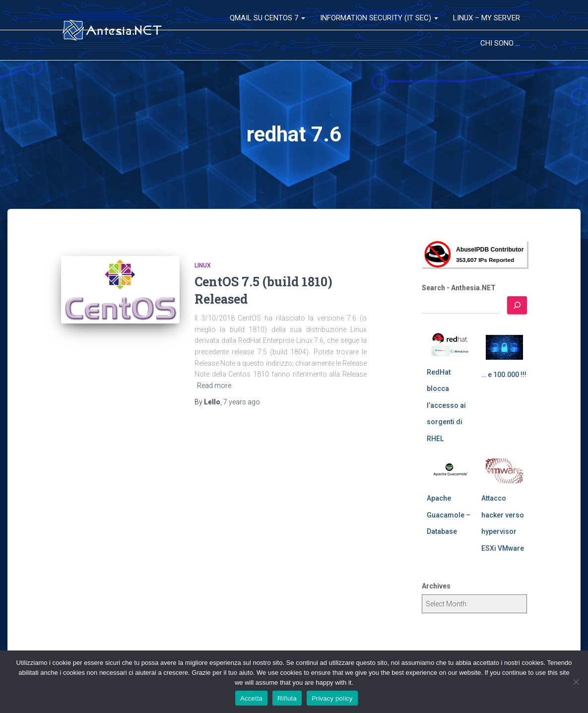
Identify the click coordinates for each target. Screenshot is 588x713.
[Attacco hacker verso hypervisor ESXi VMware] (504, 471)
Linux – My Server (487, 18)
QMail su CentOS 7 (267, 18)
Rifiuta (287, 698)
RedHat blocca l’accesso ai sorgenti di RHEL (446, 405)
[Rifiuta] (576, 682)
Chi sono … (500, 43)
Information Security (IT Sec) (379, 18)
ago (242, 402)
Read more (214, 386)
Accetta (251, 698)
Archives (436, 586)
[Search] (517, 305)
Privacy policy (332, 698)
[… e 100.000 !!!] (504, 347)
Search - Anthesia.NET (459, 288)
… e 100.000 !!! (504, 375)
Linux (203, 265)
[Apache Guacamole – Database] (450, 471)
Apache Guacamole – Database (449, 515)
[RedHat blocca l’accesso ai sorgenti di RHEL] (450, 345)
